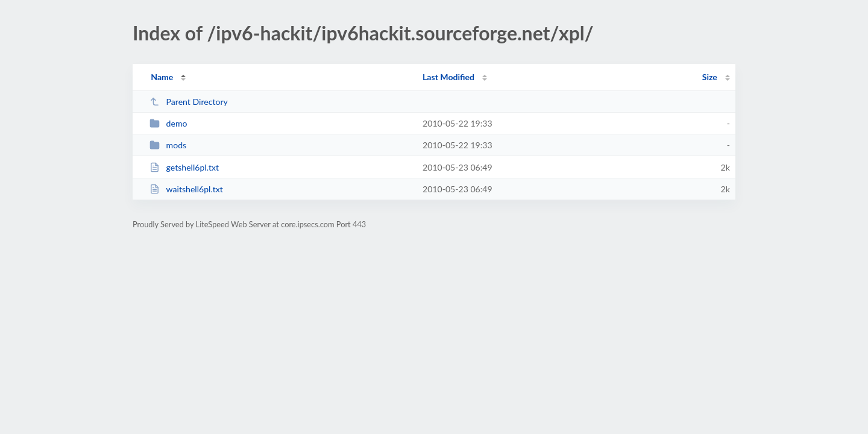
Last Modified (448, 77)
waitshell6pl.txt (186, 189)
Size (710, 77)
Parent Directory (189, 102)
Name (162, 77)
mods (168, 145)
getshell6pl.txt (184, 167)
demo (168, 123)
